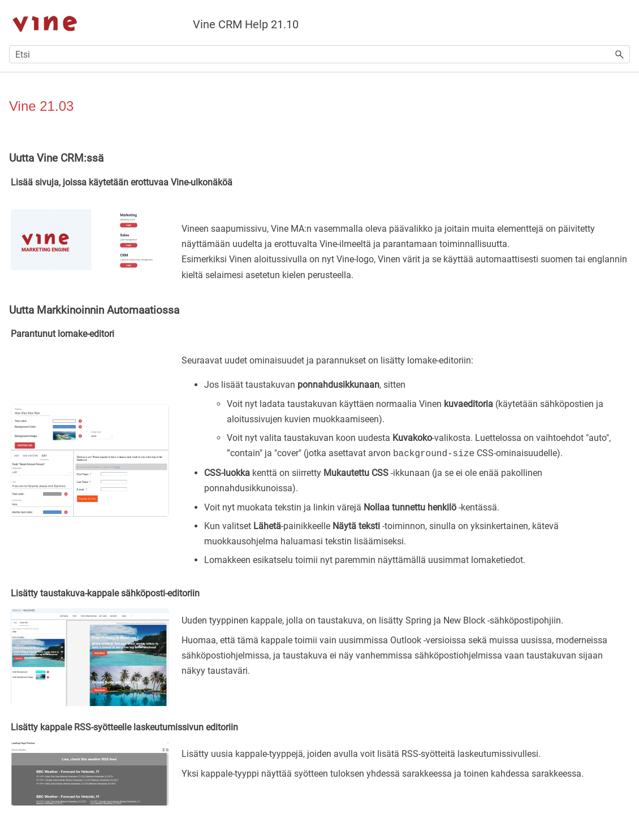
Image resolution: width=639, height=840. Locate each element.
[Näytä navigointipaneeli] (624, 23)
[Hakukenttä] (319, 54)
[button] (620, 54)
